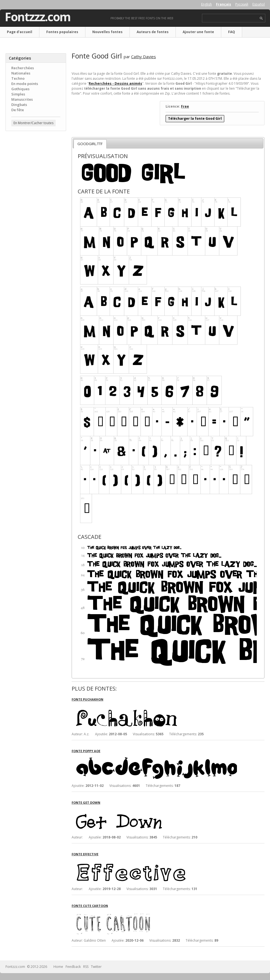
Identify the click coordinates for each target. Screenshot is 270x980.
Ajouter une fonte (198, 32)
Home (58, 967)
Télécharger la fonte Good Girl (195, 118)
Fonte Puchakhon (87, 699)
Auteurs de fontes (153, 32)
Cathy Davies (144, 57)
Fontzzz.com (38, 17)
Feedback (73, 967)
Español (259, 4)
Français (224, 4)
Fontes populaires (62, 32)
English (206, 4)
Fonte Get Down (86, 802)
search (261, 18)
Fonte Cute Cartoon (90, 906)
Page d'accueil (20, 32)
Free (185, 106)
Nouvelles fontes (107, 32)
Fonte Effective (85, 854)
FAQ (232, 32)
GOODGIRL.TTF (90, 144)
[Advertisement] (36, 169)
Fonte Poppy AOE (86, 751)
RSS (86, 967)
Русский (242, 4)
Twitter (96, 967)
